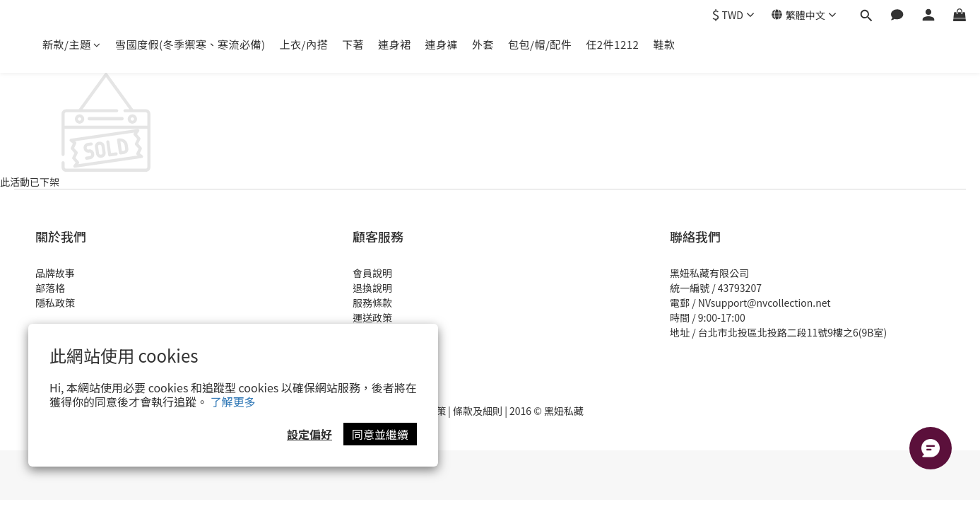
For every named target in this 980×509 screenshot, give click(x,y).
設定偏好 (309, 434)
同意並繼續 (380, 434)
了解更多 (233, 402)
